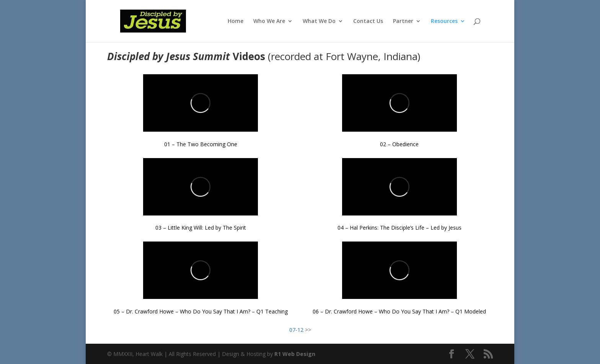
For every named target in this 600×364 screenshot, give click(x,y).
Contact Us (368, 21)
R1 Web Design (295, 354)
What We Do (319, 21)
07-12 (296, 330)
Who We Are (269, 21)
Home (236, 21)
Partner (403, 21)
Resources (444, 21)
